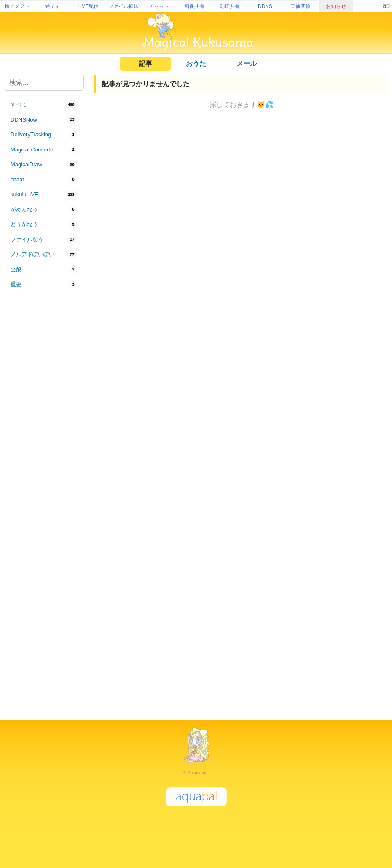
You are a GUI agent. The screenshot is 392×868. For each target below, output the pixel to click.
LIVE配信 (88, 6)
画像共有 (194, 6)
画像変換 (301, 6)
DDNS (265, 6)
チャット (159, 6)
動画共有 (230, 6)
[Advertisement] (44, 431)
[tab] (44, 105)
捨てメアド (17, 6)
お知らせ (336, 6)
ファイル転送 (124, 6)
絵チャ (53, 6)
